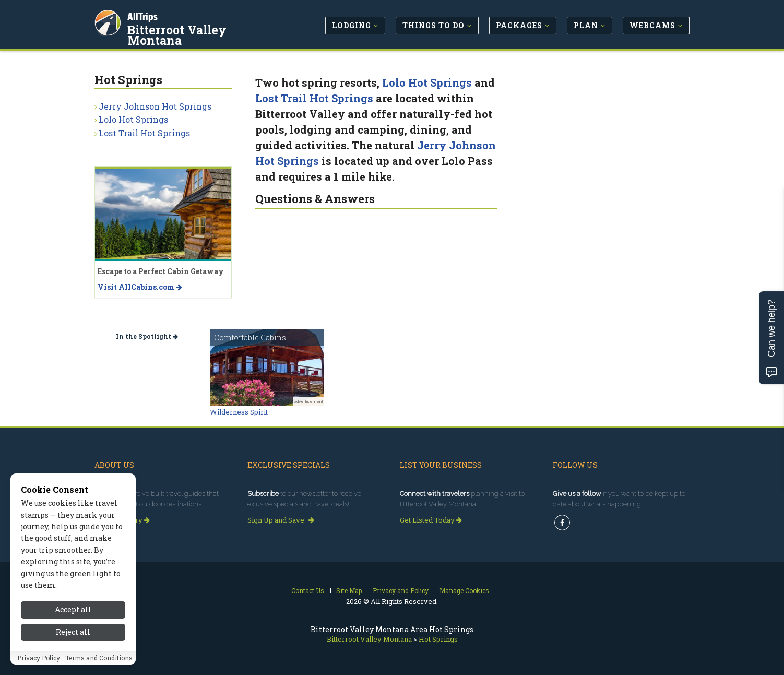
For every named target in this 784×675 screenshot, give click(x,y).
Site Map (349, 590)
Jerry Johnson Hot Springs (155, 106)
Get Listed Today (431, 520)
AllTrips (144, 15)
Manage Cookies (464, 590)
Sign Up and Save (281, 520)
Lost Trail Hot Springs (314, 98)
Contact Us (308, 590)
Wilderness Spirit (239, 412)
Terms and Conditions (99, 662)
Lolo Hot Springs (427, 82)
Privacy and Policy (401, 590)
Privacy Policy (39, 662)
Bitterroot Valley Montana (207, 28)
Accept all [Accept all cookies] (73, 615)
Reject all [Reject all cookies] (73, 637)
